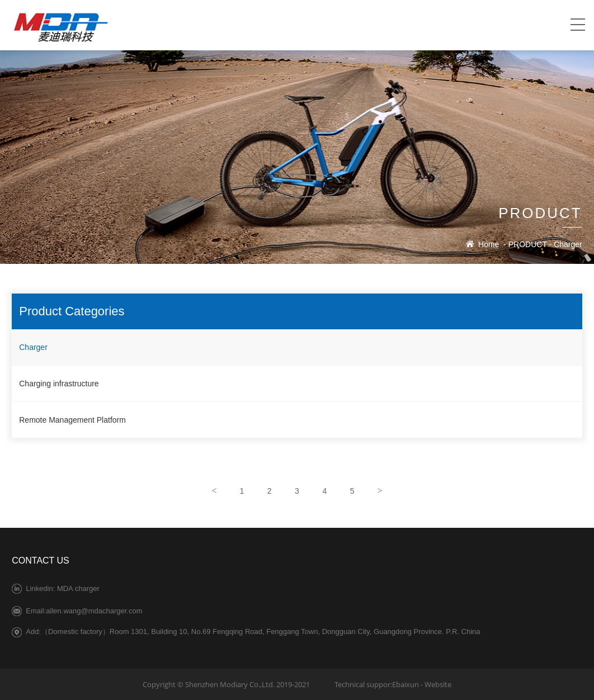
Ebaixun (406, 684)
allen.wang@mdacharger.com (94, 611)
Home (489, 244)
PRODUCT (528, 244)
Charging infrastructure (59, 384)
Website (438, 684)
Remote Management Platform (72, 420)
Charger (568, 244)
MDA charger (78, 588)
